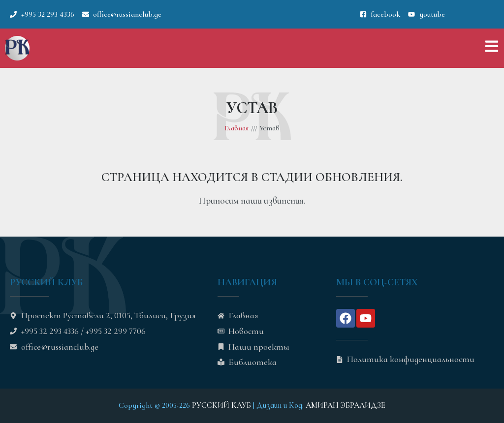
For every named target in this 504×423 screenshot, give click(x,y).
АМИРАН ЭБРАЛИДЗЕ (346, 405)
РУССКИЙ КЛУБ (221, 405)
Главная (236, 128)
